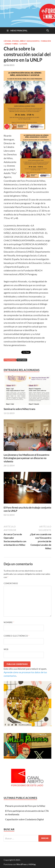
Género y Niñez (11, 44)
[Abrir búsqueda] (48, 31)
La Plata (23, 44)
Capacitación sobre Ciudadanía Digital (24, 819)
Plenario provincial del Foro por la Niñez (25, 806)
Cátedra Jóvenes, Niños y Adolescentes (22, 41)
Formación (46, 41)
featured (22, 360)
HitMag (32, 864)
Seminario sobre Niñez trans (19, 409)
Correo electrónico (16, 636)
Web (6, 649)
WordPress (22, 864)
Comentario (11, 583)
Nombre (9, 622)
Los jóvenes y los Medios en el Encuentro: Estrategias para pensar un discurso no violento (27, 458)
